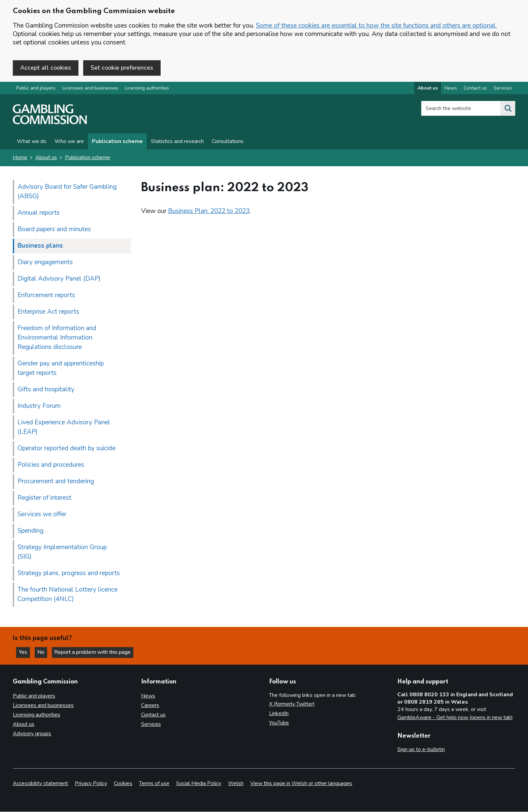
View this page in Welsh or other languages (301, 784)
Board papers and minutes (54, 230)
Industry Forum (39, 406)
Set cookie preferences (122, 68)
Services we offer (42, 515)
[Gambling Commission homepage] (50, 123)
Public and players (36, 89)
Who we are (69, 142)
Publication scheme (117, 142)
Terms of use (154, 784)
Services (151, 725)
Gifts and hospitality (46, 390)
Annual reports (39, 213)
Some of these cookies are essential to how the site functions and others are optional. (376, 26)
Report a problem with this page (94, 652)
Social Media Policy (199, 784)
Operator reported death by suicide (67, 449)
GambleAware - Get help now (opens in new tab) (455, 717)
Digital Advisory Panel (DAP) (59, 279)
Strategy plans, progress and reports (69, 573)
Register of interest (44, 498)
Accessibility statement (40, 784)
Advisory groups (32, 734)
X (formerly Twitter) (292, 704)
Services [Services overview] (503, 89)
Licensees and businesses (90, 89)
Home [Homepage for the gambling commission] (20, 158)
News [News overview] (451, 89)
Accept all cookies (46, 68)
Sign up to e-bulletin (421, 749)
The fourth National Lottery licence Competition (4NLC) (68, 595)
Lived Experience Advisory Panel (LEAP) (64, 427)
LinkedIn (279, 714)
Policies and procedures (51, 465)
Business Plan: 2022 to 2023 (209, 211)
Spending (30, 531)
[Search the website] (508, 109)
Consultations (228, 142)
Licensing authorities (147, 89)
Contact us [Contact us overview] (475, 89)
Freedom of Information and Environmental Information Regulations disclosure (57, 338)
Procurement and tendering (56, 482)
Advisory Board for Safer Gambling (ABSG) (67, 192)
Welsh (236, 784)
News (148, 696)
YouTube (279, 723)
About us (46, 158)
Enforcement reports (46, 295)
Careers (150, 706)
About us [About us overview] (428, 89)
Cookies (123, 784)
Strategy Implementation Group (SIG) (62, 552)
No (43, 652)
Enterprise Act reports (48, 312)
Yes (25, 652)
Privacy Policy (91, 784)
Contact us (153, 715)
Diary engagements (45, 262)
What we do (32, 142)
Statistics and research (177, 142)
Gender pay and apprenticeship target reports (61, 368)
